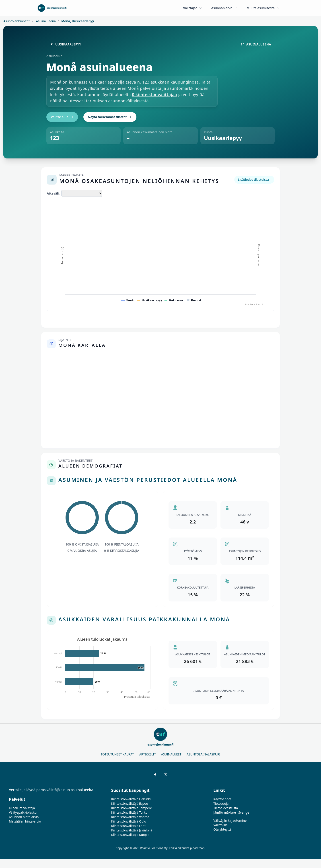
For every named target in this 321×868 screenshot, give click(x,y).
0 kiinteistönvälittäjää (154, 94)
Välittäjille (220, 825)
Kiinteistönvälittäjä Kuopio (130, 835)
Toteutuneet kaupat (117, 754)
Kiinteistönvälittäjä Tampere (132, 808)
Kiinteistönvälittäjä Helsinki (131, 799)
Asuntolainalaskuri (203, 754)
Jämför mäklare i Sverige (231, 812)
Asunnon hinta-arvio (24, 817)
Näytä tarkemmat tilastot (110, 117)
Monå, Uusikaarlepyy (77, 21)
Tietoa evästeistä (226, 808)
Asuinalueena (46, 21)
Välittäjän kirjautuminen (231, 820)
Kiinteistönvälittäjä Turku (129, 812)
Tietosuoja (221, 803)
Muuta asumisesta (263, 8)
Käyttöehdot (222, 799)
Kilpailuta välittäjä (22, 808)
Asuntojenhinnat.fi (17, 21)
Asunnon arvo (224, 8)
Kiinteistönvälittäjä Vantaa (130, 817)
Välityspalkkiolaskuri (24, 812)
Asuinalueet (171, 754)
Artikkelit (148, 754)
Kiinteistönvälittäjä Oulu (129, 821)
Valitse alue (62, 117)
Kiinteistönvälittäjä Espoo (130, 803)
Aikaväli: (53, 193)
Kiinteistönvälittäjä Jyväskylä (132, 830)
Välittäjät (193, 8)
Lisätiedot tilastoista (253, 180)
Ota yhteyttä (222, 829)
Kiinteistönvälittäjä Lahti (129, 826)
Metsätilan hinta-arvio (25, 821)
